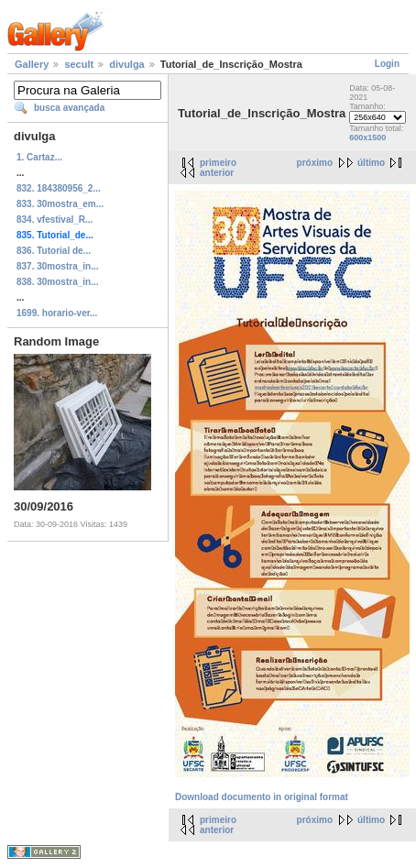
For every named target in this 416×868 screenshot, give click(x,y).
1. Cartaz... (39, 157)
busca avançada (69, 108)
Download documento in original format (262, 797)
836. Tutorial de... (54, 251)
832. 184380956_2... (59, 188)
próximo (315, 163)
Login (387, 64)
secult (79, 64)
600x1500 (367, 137)
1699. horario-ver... (57, 313)
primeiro (218, 163)
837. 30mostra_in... (58, 266)
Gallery (32, 64)
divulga (127, 64)
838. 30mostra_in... (58, 282)
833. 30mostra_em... (60, 204)
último (371, 163)
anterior (217, 173)
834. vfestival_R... (55, 220)
